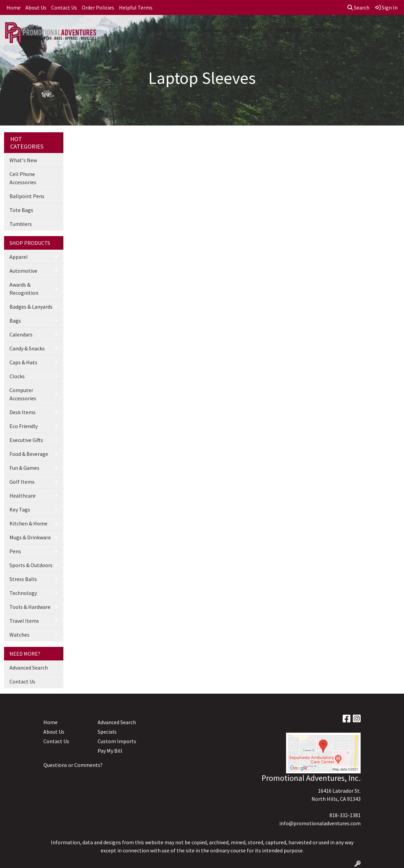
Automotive (23, 271)
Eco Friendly (24, 426)
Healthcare (23, 496)
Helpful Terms (136, 7)
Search (358, 7)
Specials (212, 30)
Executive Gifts (26, 440)
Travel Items (24, 621)
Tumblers (21, 224)
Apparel (19, 257)
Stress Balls (23, 579)
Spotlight (288, 30)
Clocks (17, 376)
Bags (15, 321)
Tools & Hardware (30, 607)
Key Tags (20, 509)
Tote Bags (21, 210)
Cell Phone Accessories (23, 178)
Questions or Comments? (73, 765)
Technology (23, 593)
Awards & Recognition (24, 289)
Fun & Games (24, 468)
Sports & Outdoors (31, 565)
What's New (23, 160)
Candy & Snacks (27, 348)
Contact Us (64, 7)
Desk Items (23, 412)
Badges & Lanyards (31, 307)
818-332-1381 (345, 815)
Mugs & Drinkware (30, 537)
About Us (36, 7)
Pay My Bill (110, 751)
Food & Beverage (29, 454)
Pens (15, 551)
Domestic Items (178, 30)
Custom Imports (246, 30)
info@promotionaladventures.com (320, 823)
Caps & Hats (23, 362)
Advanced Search (29, 668)
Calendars (21, 334)
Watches (19, 635)
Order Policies (98, 7)
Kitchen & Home (28, 523)
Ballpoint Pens (27, 196)
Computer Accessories (23, 394)
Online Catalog (328, 30)
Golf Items (22, 482)
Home (14, 7)
